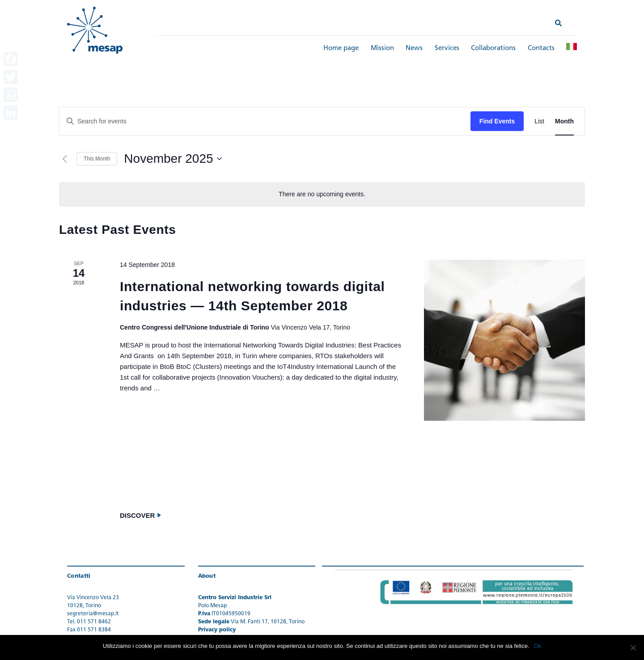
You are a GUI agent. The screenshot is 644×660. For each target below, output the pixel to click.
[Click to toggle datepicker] (173, 159)
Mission (382, 49)
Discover (141, 516)
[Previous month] (64, 159)
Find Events (497, 121)
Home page (341, 49)
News (414, 49)
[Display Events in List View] (539, 121)
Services (447, 49)
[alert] (322, 194)
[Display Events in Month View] (564, 121)
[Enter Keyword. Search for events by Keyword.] (265, 121)
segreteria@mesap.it (93, 614)
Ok (538, 646)
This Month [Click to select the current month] (97, 159)
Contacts (541, 49)
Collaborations (493, 49)
